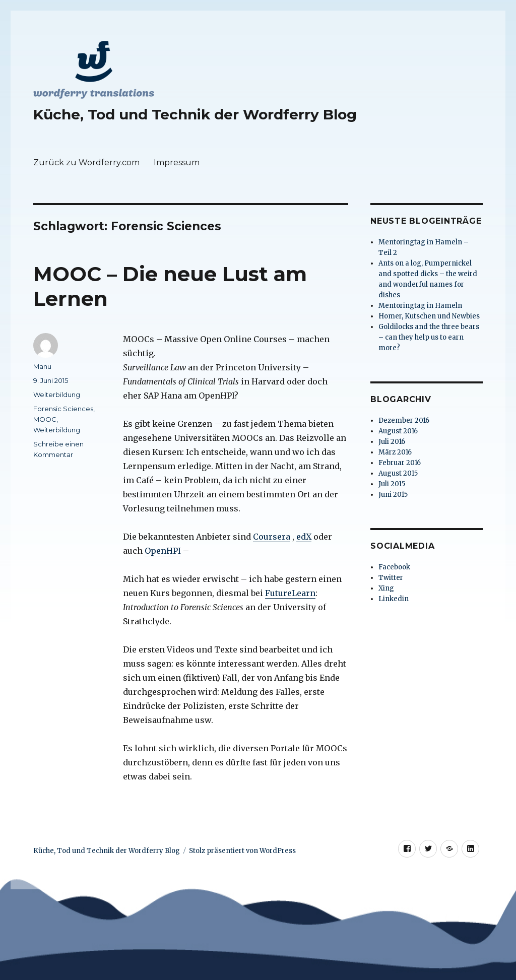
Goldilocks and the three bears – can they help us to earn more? (429, 337)
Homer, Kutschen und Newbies (429, 316)
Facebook (394, 567)
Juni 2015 (393, 495)
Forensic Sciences (63, 409)
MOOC (45, 419)
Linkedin (394, 599)
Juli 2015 (392, 484)
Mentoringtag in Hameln (420, 306)
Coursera (272, 537)
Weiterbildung (57, 395)
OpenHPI (163, 551)
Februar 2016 (400, 463)
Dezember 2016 (404, 420)
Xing (386, 588)
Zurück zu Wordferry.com (86, 162)
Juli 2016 (392, 442)
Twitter (391, 578)
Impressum (177, 162)
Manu (42, 366)
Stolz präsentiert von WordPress (242, 851)
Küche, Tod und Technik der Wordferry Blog (195, 114)
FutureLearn (290, 593)
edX (304, 537)
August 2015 (398, 473)
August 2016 (398, 431)
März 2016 (395, 452)
